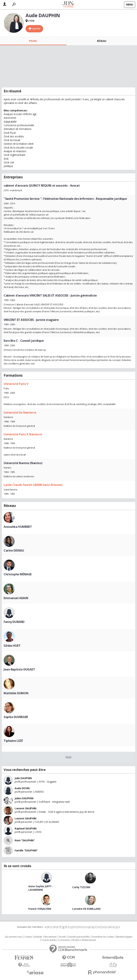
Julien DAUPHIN (24, 798)
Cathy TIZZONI (81, 887)
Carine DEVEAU (14, 550)
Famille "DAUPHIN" (26, 850)
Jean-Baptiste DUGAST (19, 669)
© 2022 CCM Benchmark (84, 940)
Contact (28, 937)
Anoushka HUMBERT (18, 527)
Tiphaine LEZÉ (13, 741)
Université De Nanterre (20, 413)
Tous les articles (49, 940)
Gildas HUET (12, 646)
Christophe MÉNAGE (18, 574)
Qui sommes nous (14, 937)
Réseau (102, 41)
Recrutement (51, 937)
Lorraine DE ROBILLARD (86, 909)
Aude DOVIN (22, 788)
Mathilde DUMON (16, 693)
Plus (68, 757)
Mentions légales (124, 937)
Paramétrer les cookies (103, 937)
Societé (62, 937)
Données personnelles (79, 937)
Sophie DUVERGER (16, 717)
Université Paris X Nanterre (23, 434)
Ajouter (36, 28)
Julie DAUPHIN (23, 778)
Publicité (38, 937)
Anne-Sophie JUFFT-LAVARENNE (40, 888)
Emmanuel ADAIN (16, 598)
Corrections (64, 940)
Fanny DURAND (14, 622)
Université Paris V (16, 384)
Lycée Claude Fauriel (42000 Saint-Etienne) (33, 485)
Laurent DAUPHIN (25, 808)
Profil (33, 41)
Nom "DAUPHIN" (25, 840)
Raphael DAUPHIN (26, 828)
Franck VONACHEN (40, 909)
